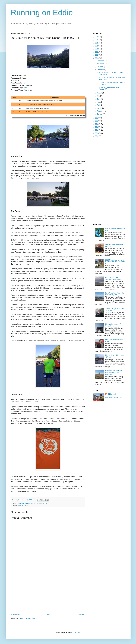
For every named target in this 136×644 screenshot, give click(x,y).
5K (18, 503)
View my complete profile (114, 397)
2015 (97, 127)
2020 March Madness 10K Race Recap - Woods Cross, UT (115, 262)
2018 (97, 118)
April (99, 105)
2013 (97, 133)
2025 (97, 40)
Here (25, 83)
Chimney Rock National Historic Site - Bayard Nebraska (113, 373)
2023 (97, 46)
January (100, 114)
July (99, 96)
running (44, 503)
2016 (97, 124)
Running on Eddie (42, 13)
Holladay (27, 503)
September (101, 70)
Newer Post (15, 615)
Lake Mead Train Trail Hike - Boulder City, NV (115, 294)
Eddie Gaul (112, 394)
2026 (97, 37)
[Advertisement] (48, 594)
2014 (97, 130)
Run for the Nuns (36, 503)
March (99, 108)
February (100, 111)
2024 (97, 43)
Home (48, 615)
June (99, 99)
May (99, 102)
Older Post (81, 615)
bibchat (22, 503)
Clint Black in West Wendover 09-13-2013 (113, 278)
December (101, 61)
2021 (97, 52)
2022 (97, 49)
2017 (97, 121)
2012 (97, 136)
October (100, 67)
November (101, 64)
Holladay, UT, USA (24, 505)
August (100, 93)
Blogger (77, 632)
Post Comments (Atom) (28, 619)
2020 (97, 55)
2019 (97, 58)
